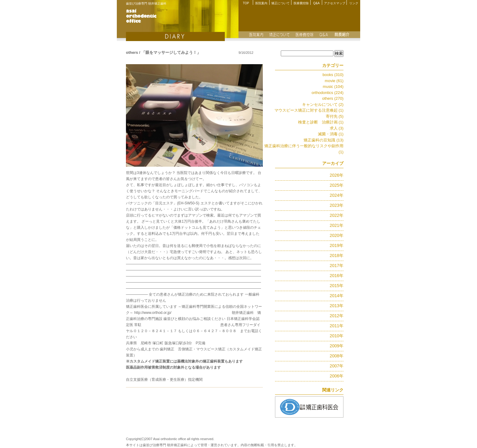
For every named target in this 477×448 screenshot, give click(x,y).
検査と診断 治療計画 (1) (321, 122)
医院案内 (261, 3)
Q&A (316, 3)
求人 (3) (337, 128)
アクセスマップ (335, 3)
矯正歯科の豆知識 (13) (324, 140)
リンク (354, 3)
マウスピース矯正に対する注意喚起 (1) (309, 110)
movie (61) (334, 81)
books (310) (333, 75)
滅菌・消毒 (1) (331, 134)
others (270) (333, 98)
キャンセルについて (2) (323, 104)
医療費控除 (301, 3)
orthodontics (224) (327, 93)
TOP (246, 3)
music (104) (333, 87)
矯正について (280, 3)
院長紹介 (342, 35)
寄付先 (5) (335, 116)
